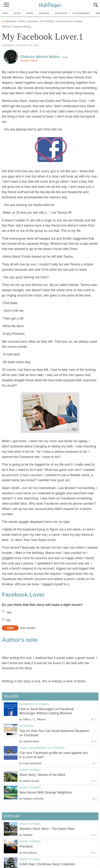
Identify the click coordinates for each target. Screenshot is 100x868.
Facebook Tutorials (34, 704)
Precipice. (27, 846)
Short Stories (30, 770)
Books (30, 13)
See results (28, 628)
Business (45, 13)
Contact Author (29, 60)
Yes (9, 612)
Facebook (27, 726)
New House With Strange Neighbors (46, 792)
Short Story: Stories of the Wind (42, 775)
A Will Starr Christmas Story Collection (47, 864)
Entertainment (81, 13)
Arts (5, 13)
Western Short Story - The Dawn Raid (47, 829)
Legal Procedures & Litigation (42, 748)
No (8, 620)
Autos (17, 13)
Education (61, 13)
